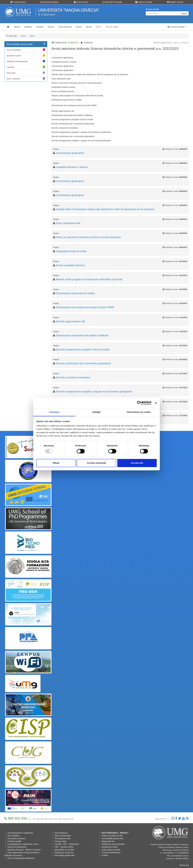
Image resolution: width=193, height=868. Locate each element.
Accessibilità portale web (112, 838)
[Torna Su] (184, 865)
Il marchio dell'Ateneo (111, 853)
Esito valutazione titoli (68, 223)
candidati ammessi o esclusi (72, 167)
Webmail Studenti (49, 2)
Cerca (184, 14)
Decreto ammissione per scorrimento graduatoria (83, 363)
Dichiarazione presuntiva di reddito (75, 293)
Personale (26, 73)
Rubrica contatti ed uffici (112, 836)
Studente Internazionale (26, 61)
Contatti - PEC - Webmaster (67, 844)
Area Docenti (81, 2)
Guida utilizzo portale (111, 850)
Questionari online (110, 847)
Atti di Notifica (13, 836)
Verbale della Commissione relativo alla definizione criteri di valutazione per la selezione (105, 209)
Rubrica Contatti (144, 2)
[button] (177, 27)
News (32, 36)
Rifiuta (56, 463)
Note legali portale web (65, 855)
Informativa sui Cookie (64, 850)
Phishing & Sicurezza (64, 853)
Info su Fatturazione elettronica (21, 858)
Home (23, 36)
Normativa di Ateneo (16, 838)
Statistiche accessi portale (113, 844)
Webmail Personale (112, 2)
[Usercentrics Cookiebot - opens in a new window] (139, 403)
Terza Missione (61, 833)
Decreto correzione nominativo (73, 378)
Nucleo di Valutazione (17, 847)
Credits (105, 855)
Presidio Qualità (14, 841)
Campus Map (60, 841)
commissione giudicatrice (70, 153)
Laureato (26, 67)
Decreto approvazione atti (70, 321)
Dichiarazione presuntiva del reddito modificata (82, 335)
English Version (175, 2)
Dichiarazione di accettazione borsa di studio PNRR (85, 307)
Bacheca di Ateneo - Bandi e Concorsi (24, 850)
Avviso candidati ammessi (70, 265)
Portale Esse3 (18, 2)
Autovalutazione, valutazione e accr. (23, 844)
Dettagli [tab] (96, 412)
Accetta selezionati (96, 463)
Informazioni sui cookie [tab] (139, 412)
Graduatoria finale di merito (71, 251)
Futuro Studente (26, 50)
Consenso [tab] (54, 412)
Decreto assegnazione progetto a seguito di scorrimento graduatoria (94, 392)
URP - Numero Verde (64, 847)
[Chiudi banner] (156, 403)
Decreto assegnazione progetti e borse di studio (83, 350)
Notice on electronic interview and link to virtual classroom (88, 237)
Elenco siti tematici (63, 836)
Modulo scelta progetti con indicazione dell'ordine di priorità (89, 279)
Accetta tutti (137, 463)
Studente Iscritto (26, 56)
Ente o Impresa (26, 79)
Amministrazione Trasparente (20, 833)
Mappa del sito (108, 841)
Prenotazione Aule (63, 838)
